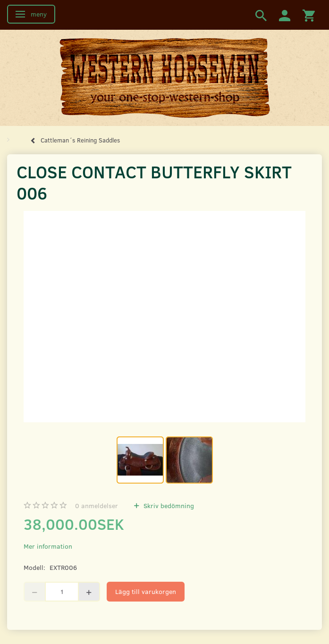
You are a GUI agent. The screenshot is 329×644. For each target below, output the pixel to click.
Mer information (48, 546)
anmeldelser (97, 506)
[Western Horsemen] (165, 77)
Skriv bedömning (168, 506)
